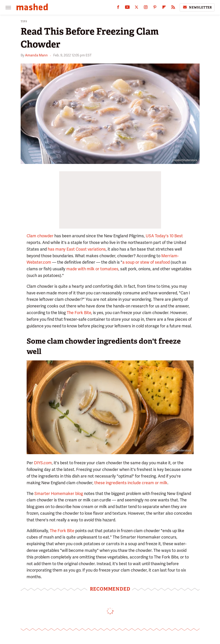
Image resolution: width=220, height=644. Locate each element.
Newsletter (197, 7)
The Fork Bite (79, 313)
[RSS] (173, 8)
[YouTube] (127, 8)
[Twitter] (136, 8)
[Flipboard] (164, 8)
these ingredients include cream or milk (131, 483)
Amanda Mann (36, 55)
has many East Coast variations (77, 249)
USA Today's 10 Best (164, 236)
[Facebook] (118, 8)
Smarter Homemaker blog (59, 493)
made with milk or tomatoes (92, 269)
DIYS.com (43, 463)
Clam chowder (40, 236)
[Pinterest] (155, 8)
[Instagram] (146, 8)
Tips (24, 21)
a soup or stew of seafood (146, 262)
